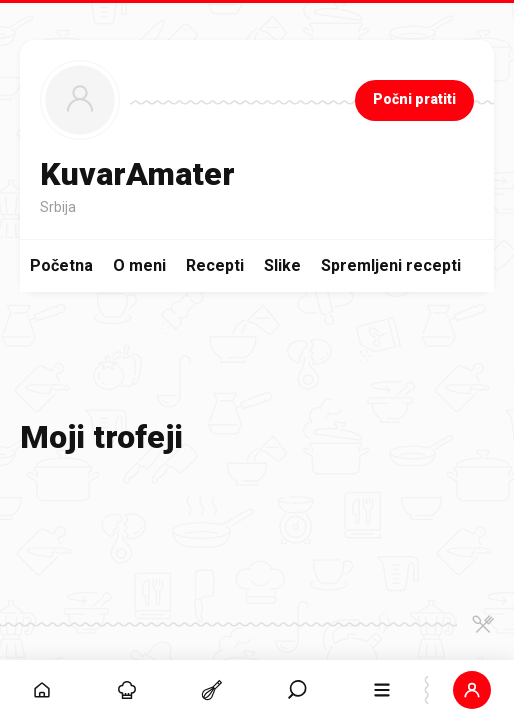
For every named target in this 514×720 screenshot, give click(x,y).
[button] (471, 690)
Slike (282, 265)
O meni (139, 265)
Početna (61, 265)
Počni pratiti (414, 99)
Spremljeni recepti (391, 265)
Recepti (215, 265)
